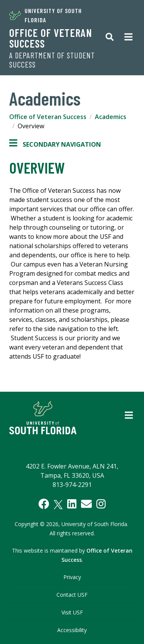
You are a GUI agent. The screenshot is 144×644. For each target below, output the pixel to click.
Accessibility (72, 630)
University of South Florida (46, 15)
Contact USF (72, 595)
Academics (111, 117)
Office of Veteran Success (51, 38)
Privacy (72, 577)
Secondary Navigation (55, 144)
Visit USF (72, 612)
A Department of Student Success (52, 60)
